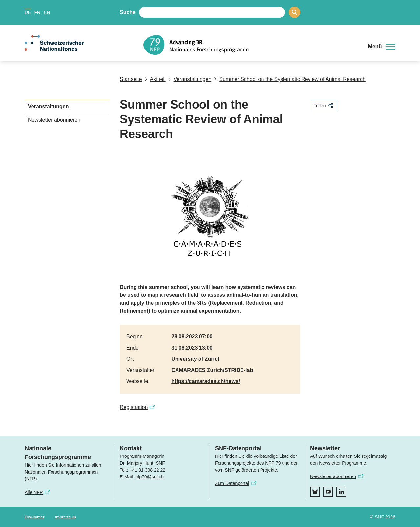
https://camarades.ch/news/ (206, 381)
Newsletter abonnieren (54, 120)
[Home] (251, 45)
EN (47, 12)
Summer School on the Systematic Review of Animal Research (290, 79)
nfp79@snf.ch (149, 477)
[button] (382, 47)
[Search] (294, 12)
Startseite (131, 79)
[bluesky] (315, 492)
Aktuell (155, 79)
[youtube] (328, 492)
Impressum (66, 517)
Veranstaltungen (190, 79)
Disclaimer (35, 517)
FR (37, 12)
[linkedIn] (341, 492)
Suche (128, 12)
